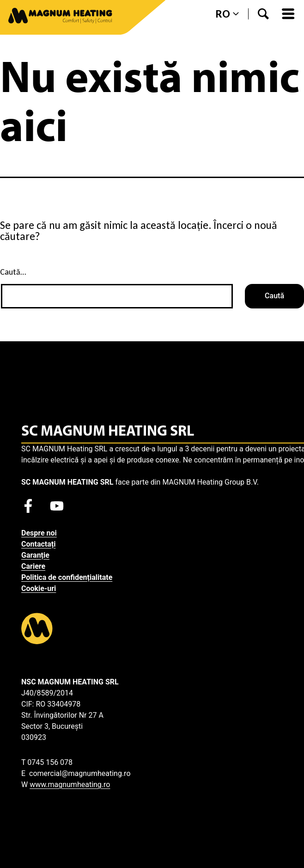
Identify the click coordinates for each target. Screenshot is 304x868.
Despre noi (39, 533)
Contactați (38, 544)
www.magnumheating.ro (70, 785)
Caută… (13, 272)
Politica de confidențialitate (67, 577)
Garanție (35, 555)
